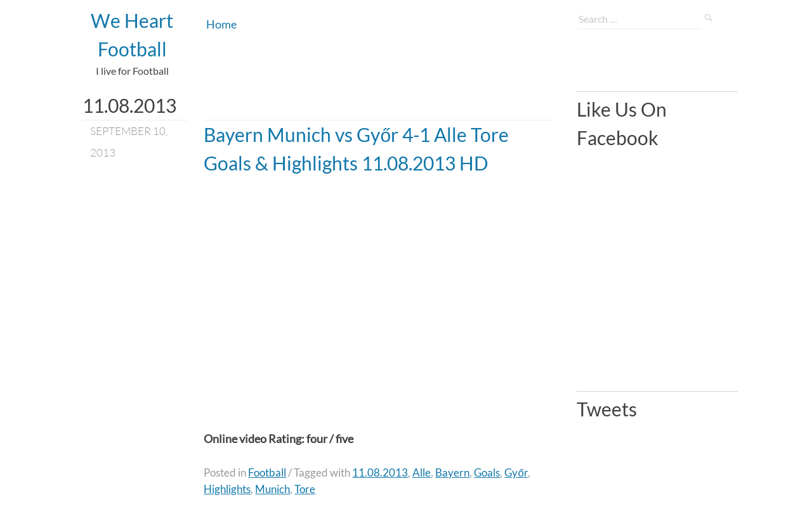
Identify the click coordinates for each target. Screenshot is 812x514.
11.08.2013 (380, 472)
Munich (272, 489)
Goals (487, 472)
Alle (422, 472)
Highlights (227, 489)
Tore (305, 489)
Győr (516, 472)
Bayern (452, 472)
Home (221, 24)
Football (267, 472)
